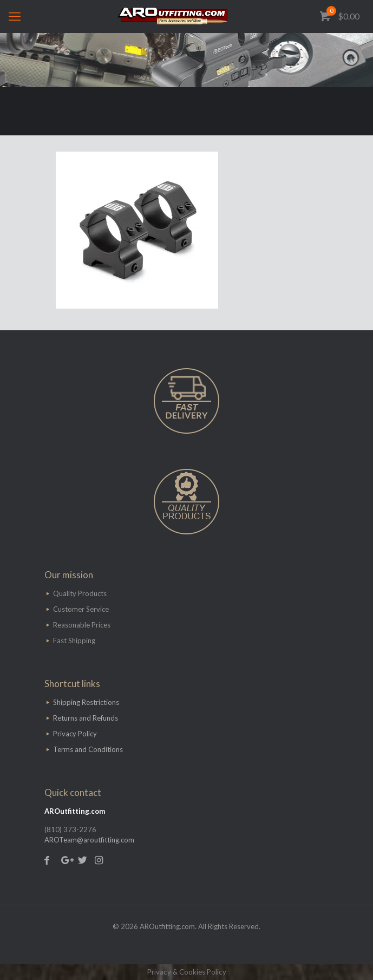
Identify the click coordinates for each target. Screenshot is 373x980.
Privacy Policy (75, 734)
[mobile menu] (15, 16)
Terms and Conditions (88, 749)
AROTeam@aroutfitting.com (89, 840)
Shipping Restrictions (86, 702)
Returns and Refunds (86, 718)
